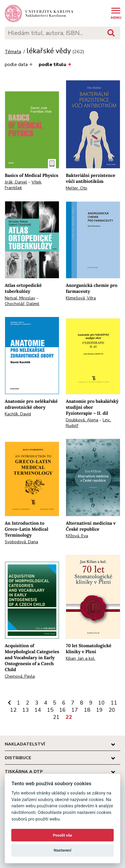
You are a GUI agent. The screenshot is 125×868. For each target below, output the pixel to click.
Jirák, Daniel (16, 182)
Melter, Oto (76, 188)
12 (13, 710)
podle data (19, 65)
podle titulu (55, 65)
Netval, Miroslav (20, 298)
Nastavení (63, 850)
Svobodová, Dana (21, 542)
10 (101, 703)
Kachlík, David (18, 414)
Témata (13, 52)
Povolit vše (62, 835)
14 (38, 710)
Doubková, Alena (82, 420)
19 (99, 710)
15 (50, 710)
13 (26, 710)
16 (62, 710)
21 (56, 717)
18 (87, 710)
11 (114, 703)
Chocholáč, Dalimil (22, 304)
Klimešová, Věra (81, 298)
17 (75, 710)
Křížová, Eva (77, 536)
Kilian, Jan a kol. (81, 658)
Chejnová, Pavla (20, 676)
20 (112, 710)
